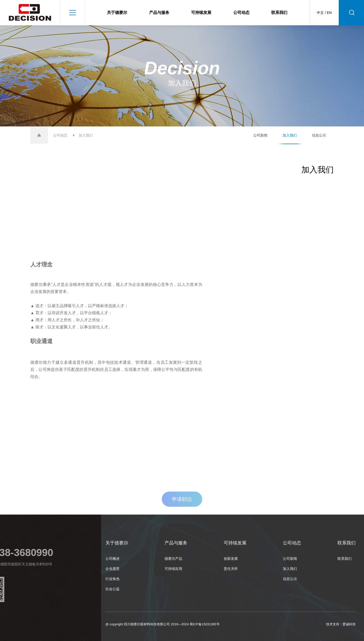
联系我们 (279, 13)
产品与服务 (159, 13)
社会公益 (112, 589)
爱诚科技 (349, 624)
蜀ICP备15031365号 (205, 624)
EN (329, 13)
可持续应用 (173, 569)
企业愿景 (112, 569)
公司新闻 (260, 135)
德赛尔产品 (173, 559)
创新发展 (231, 559)
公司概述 (112, 559)
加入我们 (290, 135)
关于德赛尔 (117, 13)
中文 (320, 13)
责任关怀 (231, 569)
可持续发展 (201, 13)
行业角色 (112, 579)
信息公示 (319, 135)
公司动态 (241, 13)
